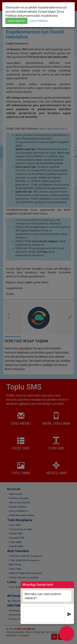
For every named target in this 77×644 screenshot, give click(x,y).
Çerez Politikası (39, 21)
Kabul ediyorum (16, 21)
